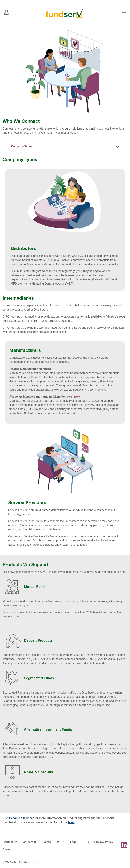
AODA (60, 842)
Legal (74, 842)
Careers (28, 842)
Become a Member (21, 818)
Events (46, 842)
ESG (86, 842)
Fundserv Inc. (16, 862)
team (71, 822)
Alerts (7, 850)
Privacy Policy (104, 842)
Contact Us (10, 842)
